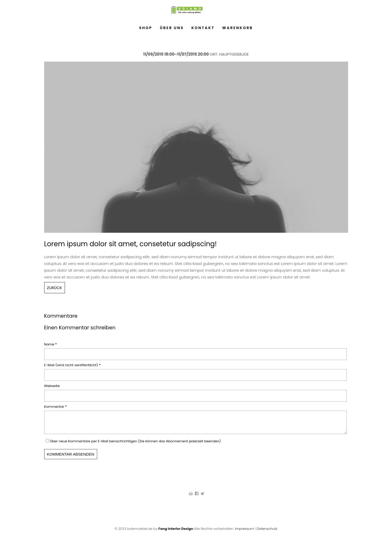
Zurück (55, 289)
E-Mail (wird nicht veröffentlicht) (72, 367)
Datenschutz (267, 534)
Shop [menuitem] (146, 30)
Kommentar (56, 408)
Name (52, 346)
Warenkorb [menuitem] (237, 30)
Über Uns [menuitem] (172, 30)
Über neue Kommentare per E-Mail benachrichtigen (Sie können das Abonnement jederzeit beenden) (135, 446)
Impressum (245, 534)
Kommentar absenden (71, 459)
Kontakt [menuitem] (203, 30)
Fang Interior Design (176, 534)
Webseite (52, 388)
